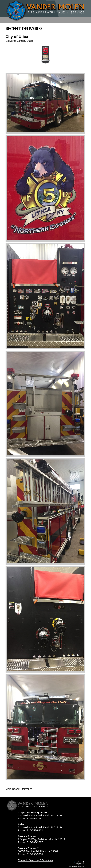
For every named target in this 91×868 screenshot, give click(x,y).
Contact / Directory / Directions (35, 860)
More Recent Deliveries (19, 789)
